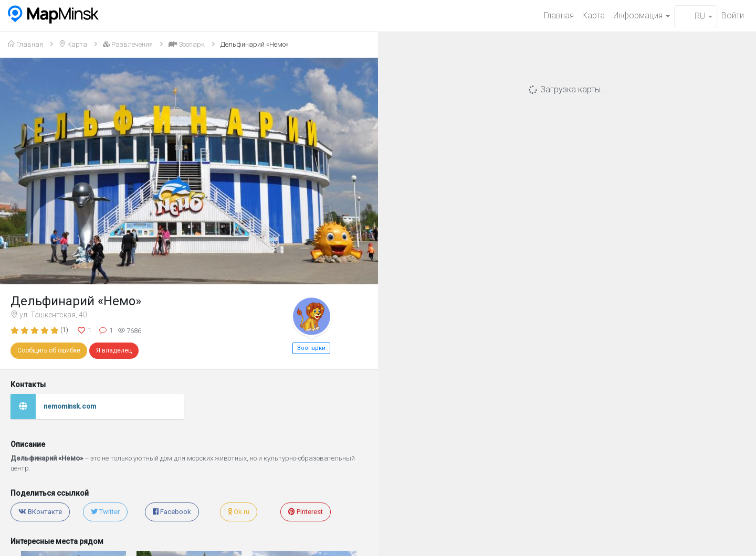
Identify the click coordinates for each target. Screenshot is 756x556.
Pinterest (306, 512)
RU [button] (696, 16)
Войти (733, 15)
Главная (559, 15)
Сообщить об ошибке (49, 350)
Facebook (172, 512)
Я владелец (114, 350)
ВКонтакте (40, 512)
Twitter (105, 512)
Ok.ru (239, 512)
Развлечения (128, 44)
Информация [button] (642, 15)
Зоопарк (187, 44)
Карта (594, 15)
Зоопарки (311, 348)
